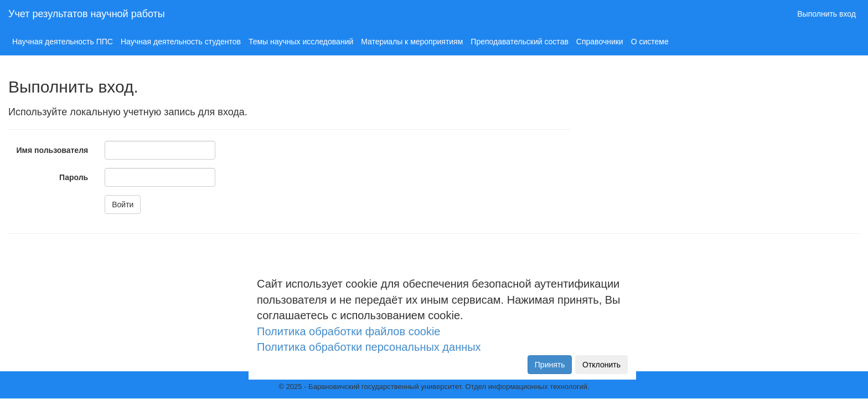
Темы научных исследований (301, 42)
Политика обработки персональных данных (369, 347)
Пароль (74, 177)
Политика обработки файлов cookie (348, 331)
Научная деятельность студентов (181, 42)
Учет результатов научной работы (87, 14)
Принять (550, 365)
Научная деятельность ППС (63, 42)
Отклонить (601, 365)
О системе (650, 42)
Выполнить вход (826, 14)
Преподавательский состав (520, 42)
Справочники (600, 42)
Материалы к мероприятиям (412, 42)
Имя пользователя (53, 150)
